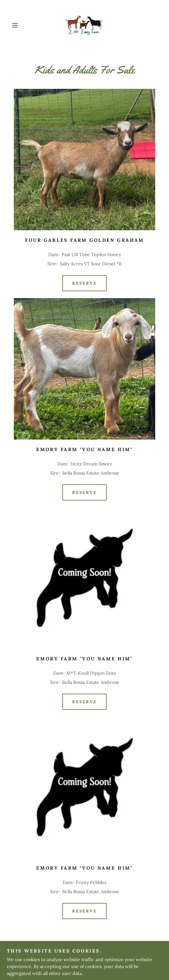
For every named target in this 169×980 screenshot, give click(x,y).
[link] (84, 25)
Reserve (84, 283)
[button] (21, 25)
